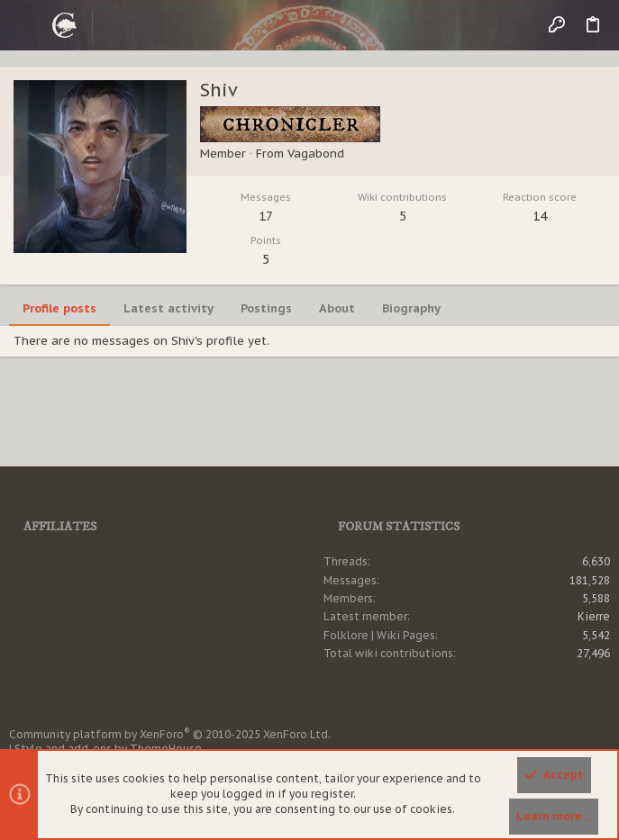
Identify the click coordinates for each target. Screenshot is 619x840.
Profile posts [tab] (59, 308)
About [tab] (337, 308)
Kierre (594, 616)
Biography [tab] (411, 308)
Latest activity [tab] (168, 308)
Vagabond (316, 154)
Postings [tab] (266, 308)
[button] (27, 25)
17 (266, 216)
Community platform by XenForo (170, 734)
